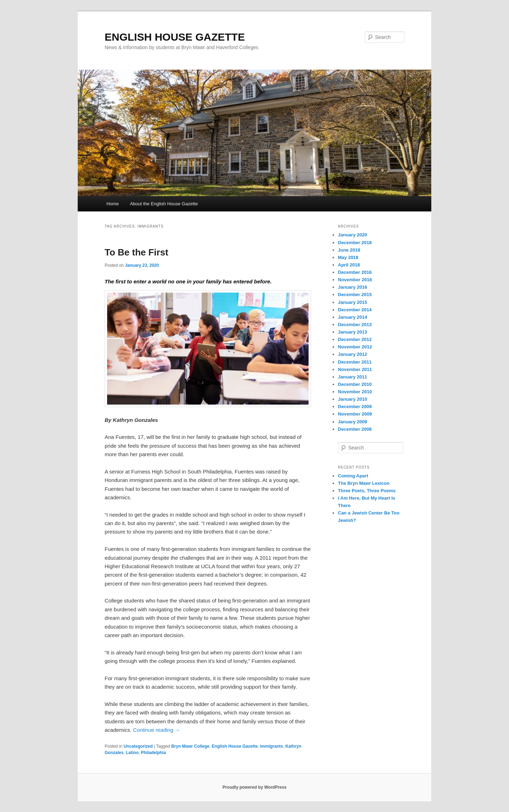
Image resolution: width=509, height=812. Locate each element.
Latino (132, 753)
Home (113, 204)
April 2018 (349, 265)
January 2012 (352, 354)
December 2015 (355, 295)
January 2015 (352, 302)
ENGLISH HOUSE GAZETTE (175, 37)
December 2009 (355, 407)
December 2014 (355, 310)
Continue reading (156, 730)
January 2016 (352, 287)
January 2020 (352, 235)
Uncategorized (138, 746)
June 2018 (349, 250)
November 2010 (355, 392)
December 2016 (355, 272)
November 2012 (355, 347)
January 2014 (352, 317)
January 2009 (352, 422)
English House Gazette (235, 746)
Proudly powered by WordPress (254, 787)
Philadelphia (154, 753)
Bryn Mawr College (190, 746)
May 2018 (348, 257)
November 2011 (355, 369)
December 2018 (355, 243)
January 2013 (352, 332)
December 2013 (355, 325)
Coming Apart (353, 476)
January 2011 (352, 377)
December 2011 (355, 362)
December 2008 (355, 429)
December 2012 (355, 339)
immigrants (272, 746)
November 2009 (355, 414)
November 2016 (355, 280)
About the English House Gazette (164, 204)
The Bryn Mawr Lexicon (364, 483)
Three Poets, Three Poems (367, 491)
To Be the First (136, 252)
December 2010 (355, 384)
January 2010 (352, 399)
